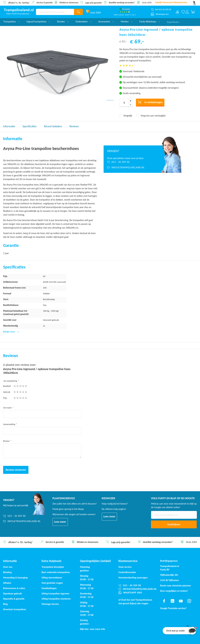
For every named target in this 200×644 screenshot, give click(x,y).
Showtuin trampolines (15, 609)
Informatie (9, 126)
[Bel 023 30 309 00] (161, 10)
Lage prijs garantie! (94, 3)
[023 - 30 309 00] (129, 162)
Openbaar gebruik (12, 594)
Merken (127, 22)
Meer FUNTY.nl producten (19, 14)
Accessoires (106, 22)
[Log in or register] (187, 12)
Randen (63, 22)
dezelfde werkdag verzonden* (122, 3)
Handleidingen (49, 588)
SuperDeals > (174, 22)
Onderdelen (84, 22)
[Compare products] (177, 12)
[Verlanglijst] (183, 12)
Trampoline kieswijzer (53, 567)
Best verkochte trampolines (56, 572)
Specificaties (30, 126)
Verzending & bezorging (15, 578)
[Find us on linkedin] (172, 601)
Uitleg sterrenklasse (52, 578)
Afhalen (7, 583)
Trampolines (12, 22)
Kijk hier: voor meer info (93, 629)
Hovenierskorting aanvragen (133, 578)
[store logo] (19, 10)
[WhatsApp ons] (160, 14)
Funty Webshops (150, 22)
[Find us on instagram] (189, 601)
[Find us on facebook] (164, 601)
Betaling (7, 572)
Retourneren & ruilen (14, 588)
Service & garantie (45, 2)
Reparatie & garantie (14, 599)
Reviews (74, 126)
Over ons (8, 567)
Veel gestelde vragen (52, 583)
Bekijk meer (9, 332)
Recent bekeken (53, 126)
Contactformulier (127, 572)
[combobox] (55, 12)
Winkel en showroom (69, 2)
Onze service (125, 567)
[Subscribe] (174, 524)
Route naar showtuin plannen (176, 586)
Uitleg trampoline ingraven (55, 594)
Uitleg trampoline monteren (56, 599)
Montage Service (50, 604)
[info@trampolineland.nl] (129, 167)
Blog (5, 604)
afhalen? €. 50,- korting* (19, 3)
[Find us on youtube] (181, 601)
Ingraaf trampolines (38, 22)
